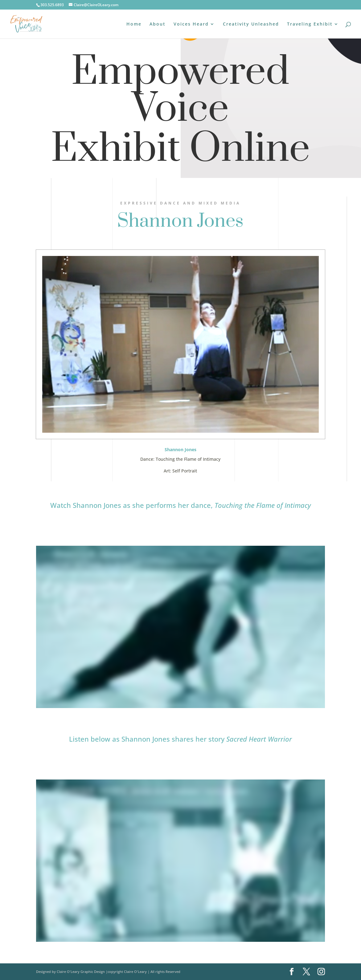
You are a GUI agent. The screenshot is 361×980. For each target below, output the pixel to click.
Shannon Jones (180, 221)
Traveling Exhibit (310, 24)
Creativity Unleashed (251, 24)
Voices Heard (191, 24)
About (158, 24)
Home (134, 24)
